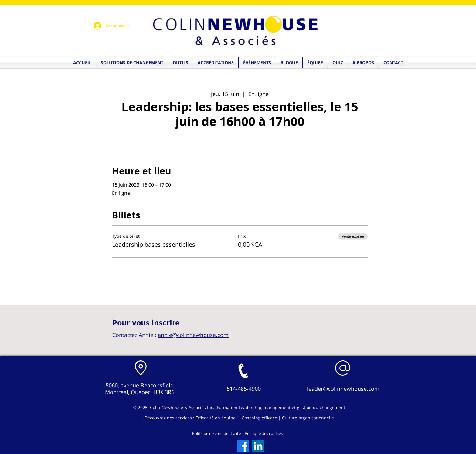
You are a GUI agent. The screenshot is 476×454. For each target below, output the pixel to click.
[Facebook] (243, 446)
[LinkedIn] (258, 446)
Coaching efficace (259, 418)
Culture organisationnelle (308, 418)
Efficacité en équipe (216, 418)
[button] (338, 62)
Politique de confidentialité (216, 433)
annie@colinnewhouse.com (193, 335)
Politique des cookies (264, 433)
